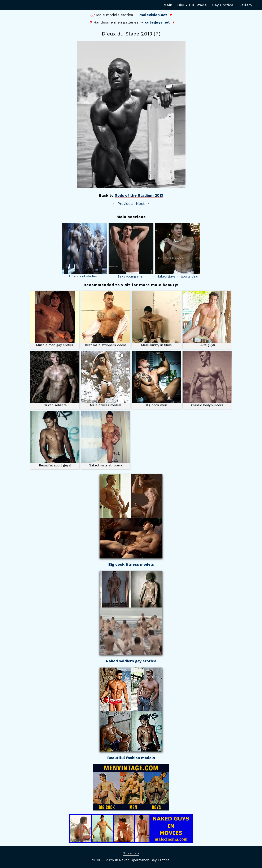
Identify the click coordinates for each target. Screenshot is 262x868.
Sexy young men (131, 251)
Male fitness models (106, 379)
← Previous (123, 204)
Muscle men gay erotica (55, 319)
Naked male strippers (106, 439)
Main (168, 5)
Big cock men (156, 379)
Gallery (245, 5)
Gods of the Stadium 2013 (139, 195)
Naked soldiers (55, 379)
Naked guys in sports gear (178, 251)
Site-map (131, 853)
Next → (143, 204)
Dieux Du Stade (192, 5)
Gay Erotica (223, 5)
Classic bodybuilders (207, 379)
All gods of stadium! (84, 251)
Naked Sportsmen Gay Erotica (144, 860)
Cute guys (207, 319)
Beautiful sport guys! (55, 439)
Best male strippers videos (106, 319)
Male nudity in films (156, 319)
